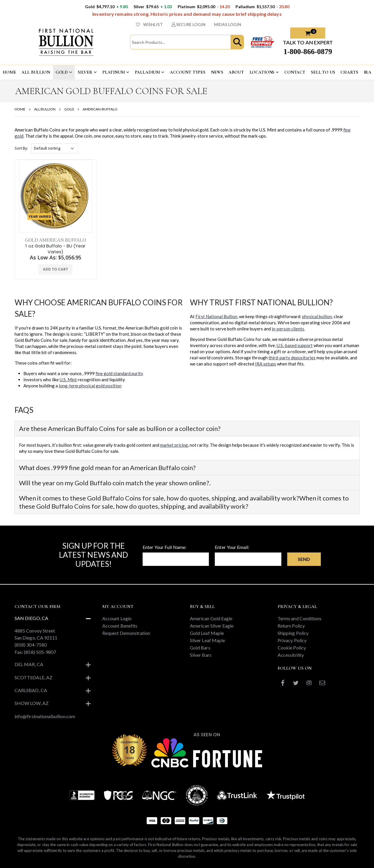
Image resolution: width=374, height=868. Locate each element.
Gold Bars (200, 648)
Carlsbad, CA (31, 690)
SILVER (85, 72)
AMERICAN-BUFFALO (100, 109)
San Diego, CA (31, 618)
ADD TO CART (56, 269)
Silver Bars (201, 655)
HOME (9, 72)
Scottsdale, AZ (33, 677)
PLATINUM (114, 72)
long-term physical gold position (90, 386)
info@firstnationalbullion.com (45, 716)
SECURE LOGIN (189, 24)
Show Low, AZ (32, 703)
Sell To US (323, 72)
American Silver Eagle (212, 626)
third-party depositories (292, 358)
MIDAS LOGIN (228, 24)
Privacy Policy (292, 640)
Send (304, 559)
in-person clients (288, 329)
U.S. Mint (68, 380)
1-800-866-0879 (308, 52)
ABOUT (236, 72)
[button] (237, 42)
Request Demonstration (126, 633)
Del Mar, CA (29, 664)
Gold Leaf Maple (207, 633)
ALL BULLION (36, 72)
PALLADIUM (147, 72)
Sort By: (21, 148)
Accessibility (291, 655)
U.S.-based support (295, 345)
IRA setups (266, 364)
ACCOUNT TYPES (188, 72)
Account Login (117, 618)
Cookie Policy (292, 648)
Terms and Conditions (299, 618)
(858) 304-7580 (31, 645)
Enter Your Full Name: (165, 547)
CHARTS (349, 72)
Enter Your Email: (232, 547)
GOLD (62, 72)
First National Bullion (216, 316)
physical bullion (317, 316)
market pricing (174, 445)
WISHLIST (149, 24)
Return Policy (291, 626)
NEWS (217, 72)
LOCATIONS (262, 72)
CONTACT (295, 72)
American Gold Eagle (211, 618)
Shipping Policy (293, 633)
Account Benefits (120, 626)
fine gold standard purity (119, 373)
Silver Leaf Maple (207, 640)
